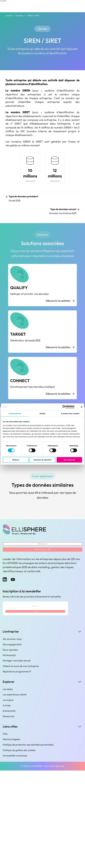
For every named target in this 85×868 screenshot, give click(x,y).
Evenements (9, 808)
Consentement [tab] (15, 414)
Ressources (9, 814)
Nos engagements (12, 742)
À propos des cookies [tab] (70, 414)
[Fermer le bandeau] (81, 407)
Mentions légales (11, 837)
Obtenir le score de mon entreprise (21, 764)
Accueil (9, 16)
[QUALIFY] (42, 341)
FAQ (5, 831)
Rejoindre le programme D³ (17, 769)
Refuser (16, 460)
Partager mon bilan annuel (17, 758)
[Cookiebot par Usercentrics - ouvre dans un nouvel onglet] (64, 407)
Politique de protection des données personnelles (28, 842)
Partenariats (9, 753)
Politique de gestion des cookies (19, 848)
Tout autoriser (69, 460)
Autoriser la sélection (43, 460)
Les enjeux (8, 797)
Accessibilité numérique (15, 853)
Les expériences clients (15, 792)
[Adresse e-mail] (35, 697)
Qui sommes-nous (12, 736)
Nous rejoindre (10, 747)
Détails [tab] (42, 414)
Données (19, 16)
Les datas (8, 787)
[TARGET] (42, 395)
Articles (7, 803)
